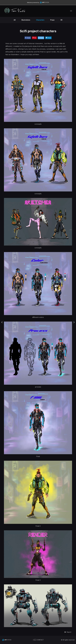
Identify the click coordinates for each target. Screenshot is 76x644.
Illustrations (26, 20)
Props (52, 20)
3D (61, 20)
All (15, 20)
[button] (68, 632)
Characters (40, 20)
